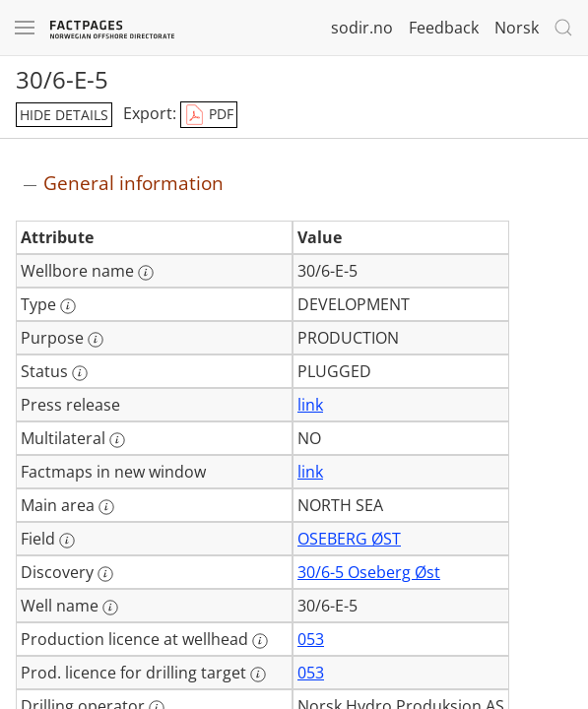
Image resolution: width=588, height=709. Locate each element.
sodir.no (362, 28)
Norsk (517, 28)
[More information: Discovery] (105, 574)
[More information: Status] (80, 373)
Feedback (444, 28)
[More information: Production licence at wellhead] (260, 641)
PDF (209, 115)
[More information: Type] (68, 306)
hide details (64, 115)
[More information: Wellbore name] (146, 273)
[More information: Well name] (110, 608)
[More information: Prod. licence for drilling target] (258, 675)
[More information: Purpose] (96, 340)
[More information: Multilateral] (117, 440)
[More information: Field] (67, 541)
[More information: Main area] (106, 507)
